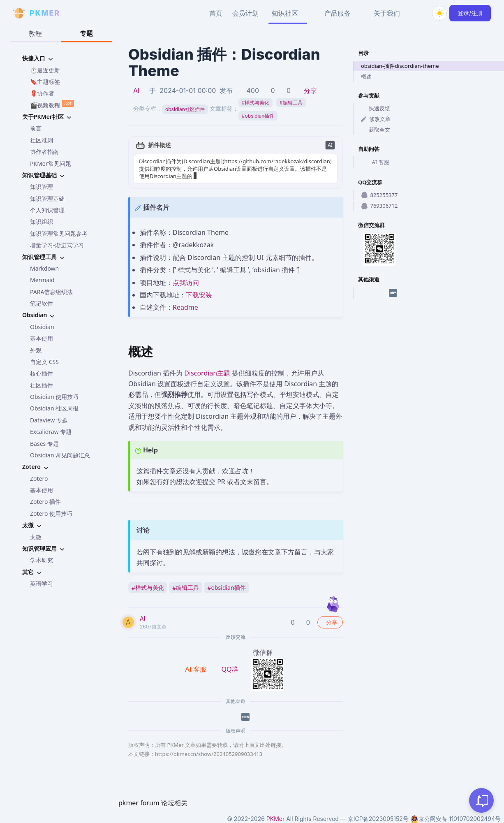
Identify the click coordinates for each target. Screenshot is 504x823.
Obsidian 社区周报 (54, 408)
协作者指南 (44, 152)
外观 (36, 350)
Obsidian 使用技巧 (54, 397)
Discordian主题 (207, 373)
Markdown (44, 268)
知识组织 (42, 221)
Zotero (39, 479)
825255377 (379, 195)
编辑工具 (291, 103)
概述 (366, 77)
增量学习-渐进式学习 (57, 245)
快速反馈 (376, 108)
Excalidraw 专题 (51, 432)
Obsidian (42, 327)
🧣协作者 (42, 93)
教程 (35, 33)
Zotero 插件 (45, 502)
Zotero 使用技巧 (51, 514)
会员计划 (245, 13)
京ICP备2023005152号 (378, 819)
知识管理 (42, 187)
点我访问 (186, 283)
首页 (216, 13)
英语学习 (42, 583)
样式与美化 (256, 103)
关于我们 (387, 13)
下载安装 (199, 295)
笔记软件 (42, 303)
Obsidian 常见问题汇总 (60, 455)
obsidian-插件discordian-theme (400, 66)
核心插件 (42, 373)
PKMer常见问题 (51, 163)
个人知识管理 (47, 210)
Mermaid (42, 280)
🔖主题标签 (45, 82)
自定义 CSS (44, 362)
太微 (36, 537)
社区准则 (42, 140)
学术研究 (42, 560)
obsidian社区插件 (185, 109)
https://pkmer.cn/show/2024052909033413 (209, 754)
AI (136, 90)
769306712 (379, 206)
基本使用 (42, 338)
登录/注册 (470, 13)
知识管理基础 (47, 198)
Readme (185, 307)
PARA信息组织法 (51, 292)
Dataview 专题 (49, 420)
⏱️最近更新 (45, 70)
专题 (86, 33)
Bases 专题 (44, 444)
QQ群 (230, 669)
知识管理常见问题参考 (59, 233)
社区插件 (42, 385)
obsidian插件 (258, 116)
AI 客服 (375, 162)
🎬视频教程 (52, 104)
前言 (36, 128)
